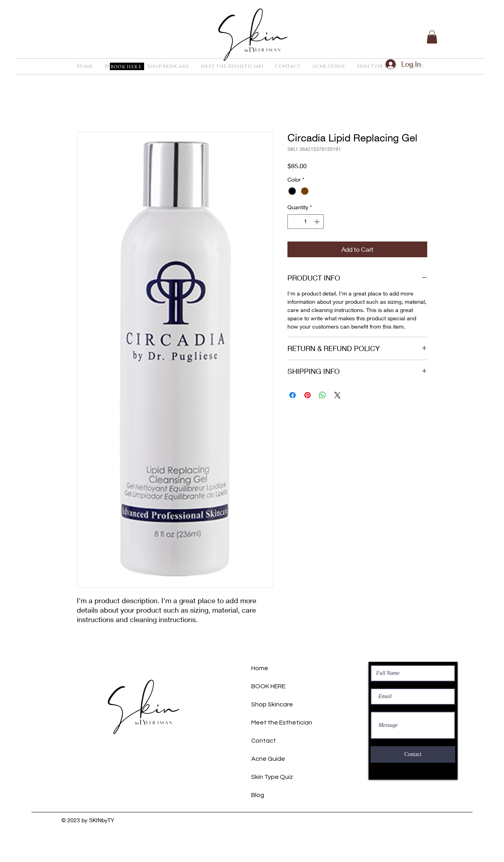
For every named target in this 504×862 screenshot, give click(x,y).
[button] (432, 37)
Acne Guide (268, 759)
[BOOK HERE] (127, 66)
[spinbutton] (306, 222)
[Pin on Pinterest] (308, 395)
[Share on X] (337, 395)
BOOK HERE (268, 686)
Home (260, 668)
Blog (258, 795)
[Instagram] (420, 830)
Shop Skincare (272, 704)
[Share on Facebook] (293, 395)
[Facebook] (406, 830)
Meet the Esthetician (282, 723)
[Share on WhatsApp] (322, 395)
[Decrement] (294, 222)
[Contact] (413, 754)
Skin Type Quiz (272, 777)
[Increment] (318, 222)
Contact (264, 741)
